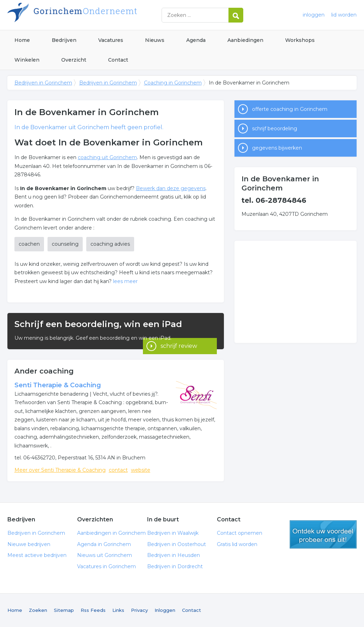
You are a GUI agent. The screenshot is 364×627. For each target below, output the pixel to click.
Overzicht (74, 60)
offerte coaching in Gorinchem (290, 109)
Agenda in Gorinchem (104, 544)
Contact (118, 60)
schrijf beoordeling (275, 128)
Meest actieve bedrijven (37, 555)
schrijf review (179, 340)
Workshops (300, 40)
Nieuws (155, 40)
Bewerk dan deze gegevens (171, 188)
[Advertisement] (296, 292)
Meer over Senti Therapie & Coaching (60, 470)
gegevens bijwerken (277, 148)
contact (118, 470)
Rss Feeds (93, 610)
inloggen (314, 15)
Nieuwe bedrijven (29, 544)
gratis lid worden (323, 534)
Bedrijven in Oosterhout (177, 544)
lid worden (344, 15)
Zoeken (38, 610)
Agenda (196, 40)
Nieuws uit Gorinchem (105, 555)
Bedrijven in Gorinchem (95, 15)
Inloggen (165, 610)
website (141, 470)
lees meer (125, 281)
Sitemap (64, 610)
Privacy (139, 610)
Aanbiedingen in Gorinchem (111, 533)
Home (22, 40)
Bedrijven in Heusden (174, 555)
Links (118, 610)
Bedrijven (64, 40)
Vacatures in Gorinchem (106, 566)
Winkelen (27, 60)
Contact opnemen (240, 533)
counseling (65, 244)
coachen (29, 244)
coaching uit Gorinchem (107, 157)
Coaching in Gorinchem (173, 83)
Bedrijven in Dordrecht (175, 566)
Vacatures (111, 40)
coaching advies (110, 244)
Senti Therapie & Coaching (58, 385)
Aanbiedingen (245, 40)
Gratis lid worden (237, 544)
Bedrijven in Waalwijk (173, 533)
